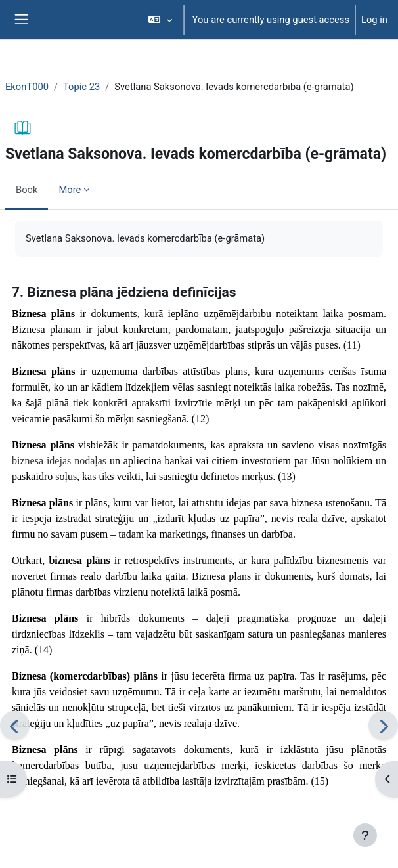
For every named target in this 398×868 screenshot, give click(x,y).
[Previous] (15, 725)
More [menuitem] (70, 190)
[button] (160, 20)
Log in (374, 20)
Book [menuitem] (27, 190)
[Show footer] (365, 835)
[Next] (383, 725)
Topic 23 (81, 87)
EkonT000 (27, 87)
